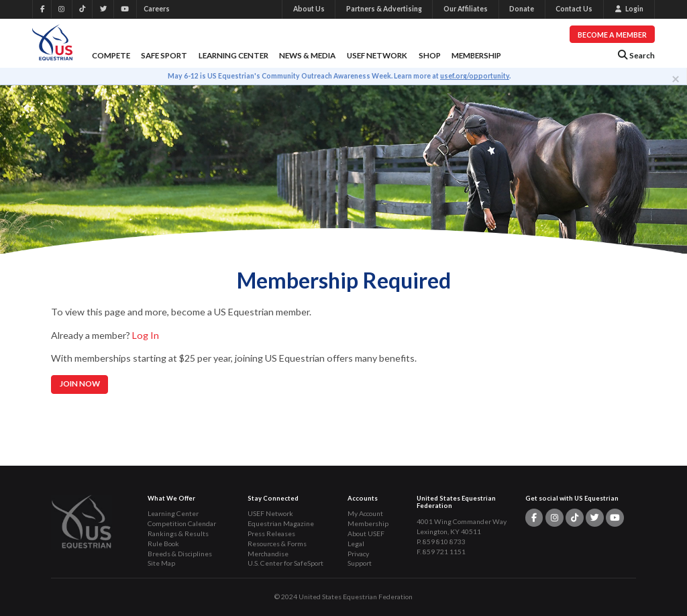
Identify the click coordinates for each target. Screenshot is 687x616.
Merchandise (268, 554)
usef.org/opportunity (475, 76)
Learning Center (233, 55)
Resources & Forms (277, 544)
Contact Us (574, 9)
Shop (430, 55)
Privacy (358, 554)
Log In (146, 335)
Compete (111, 55)
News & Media (307, 55)
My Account (365, 513)
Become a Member (612, 35)
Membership (476, 55)
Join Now (80, 383)
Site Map (161, 563)
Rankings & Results (178, 533)
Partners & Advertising (384, 9)
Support (360, 563)
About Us (309, 9)
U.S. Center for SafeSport (285, 563)
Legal (356, 544)
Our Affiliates (466, 9)
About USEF (366, 533)
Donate (522, 9)
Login (629, 9)
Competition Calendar (182, 523)
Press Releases (271, 533)
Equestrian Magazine (281, 523)
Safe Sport (164, 55)
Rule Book (163, 544)
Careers (157, 9)
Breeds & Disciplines (180, 554)
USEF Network (377, 55)
